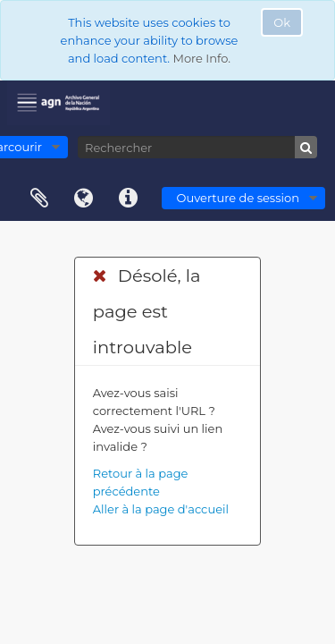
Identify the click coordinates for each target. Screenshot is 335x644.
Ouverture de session (238, 198)
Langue (84, 199)
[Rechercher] (197, 147)
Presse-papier (39, 199)
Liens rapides (129, 199)
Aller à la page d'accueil (161, 509)
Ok (282, 22)
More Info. (201, 58)
